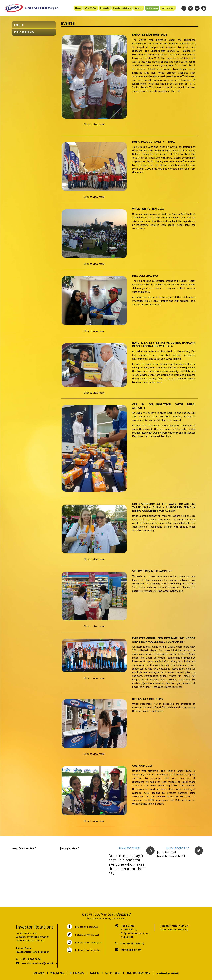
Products (105, 8)
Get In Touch (168, 8)
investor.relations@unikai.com (40, 963)
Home (78, 8)
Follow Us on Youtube (87, 950)
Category (39, 973)
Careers (139, 8)
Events (19, 25)
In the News (152, 8)
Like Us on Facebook (86, 927)
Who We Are (91, 8)
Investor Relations (122, 8)
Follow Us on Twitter (86, 935)
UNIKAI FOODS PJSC (129, 848)
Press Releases (24, 32)
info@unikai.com (131, 950)
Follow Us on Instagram (88, 942)
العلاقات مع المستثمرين (167, 973)
